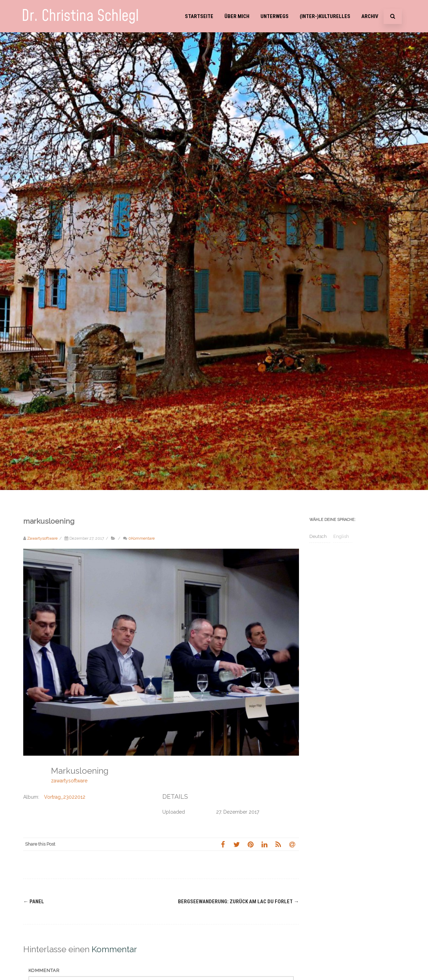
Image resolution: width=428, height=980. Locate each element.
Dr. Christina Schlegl (80, 16)
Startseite (199, 16)
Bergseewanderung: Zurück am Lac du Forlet (238, 902)
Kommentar (44, 970)
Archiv (370, 16)
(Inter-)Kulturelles (325, 16)
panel (34, 902)
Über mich (237, 16)
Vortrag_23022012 (65, 797)
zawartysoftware (69, 781)
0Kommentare (142, 538)
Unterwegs (275, 16)
